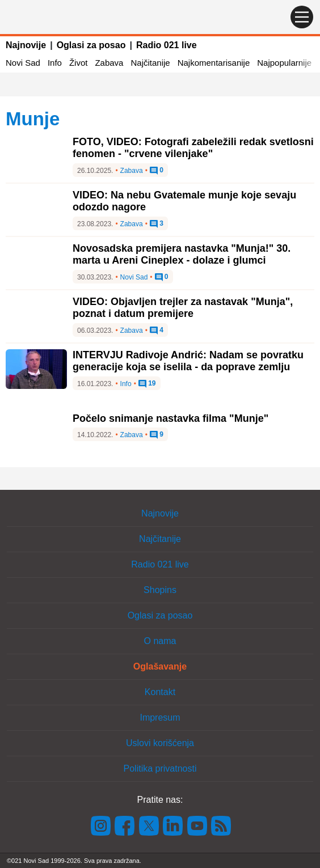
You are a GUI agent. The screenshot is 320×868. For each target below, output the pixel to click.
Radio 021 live (167, 45)
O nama (160, 641)
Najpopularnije (284, 63)
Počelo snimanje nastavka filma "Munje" (170, 418)
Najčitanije (150, 63)
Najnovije (26, 45)
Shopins (160, 590)
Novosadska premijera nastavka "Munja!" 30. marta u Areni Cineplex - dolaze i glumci (182, 255)
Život (79, 63)
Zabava (109, 63)
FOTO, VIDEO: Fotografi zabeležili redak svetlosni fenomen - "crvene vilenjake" (193, 148)
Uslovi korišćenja (160, 743)
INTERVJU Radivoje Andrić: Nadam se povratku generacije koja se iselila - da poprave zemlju (188, 361)
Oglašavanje (160, 666)
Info (55, 63)
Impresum (160, 717)
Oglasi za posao (91, 45)
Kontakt (160, 692)
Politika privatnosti (160, 769)
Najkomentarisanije (214, 63)
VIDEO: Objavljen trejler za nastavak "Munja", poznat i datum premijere (183, 308)
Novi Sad (23, 63)
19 (147, 384)
